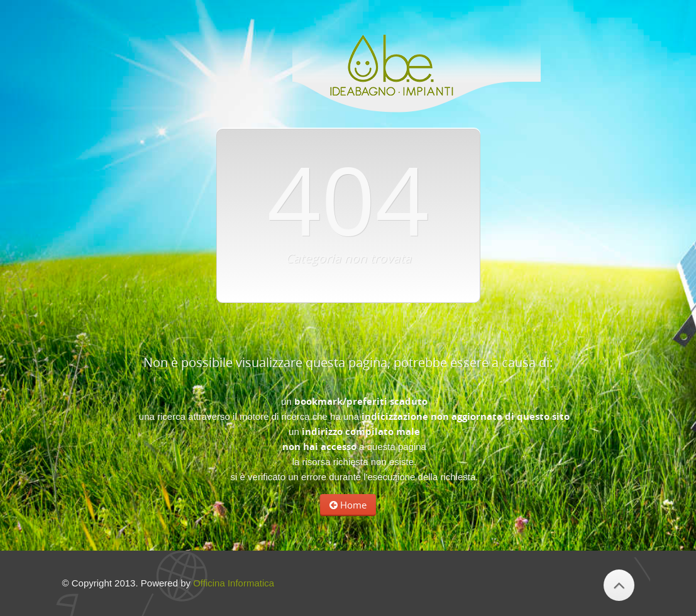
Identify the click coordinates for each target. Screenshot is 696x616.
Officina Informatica (234, 583)
